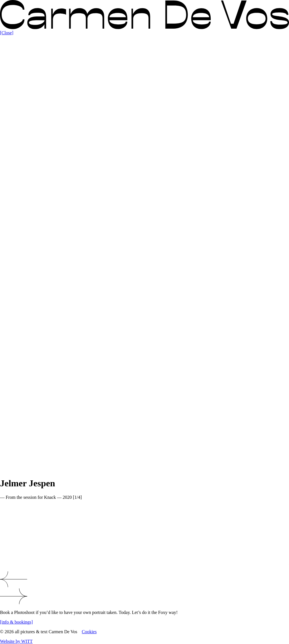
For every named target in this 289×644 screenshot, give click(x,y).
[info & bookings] (16, 622)
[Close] (7, 33)
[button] (144, 580)
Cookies (89, 632)
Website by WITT (16, 641)
